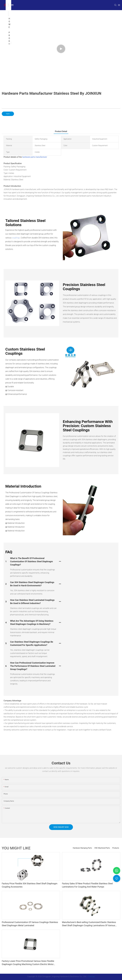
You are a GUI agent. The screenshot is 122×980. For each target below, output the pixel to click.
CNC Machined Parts (102, 848)
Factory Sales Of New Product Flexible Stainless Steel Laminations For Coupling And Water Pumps (87, 885)
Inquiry (8, 114)
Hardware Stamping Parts (82, 848)
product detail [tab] (61, 131)
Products (116, 848)
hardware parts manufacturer (35, 157)
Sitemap (91, 976)
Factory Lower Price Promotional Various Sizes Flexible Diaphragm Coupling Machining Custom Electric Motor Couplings (28, 963)
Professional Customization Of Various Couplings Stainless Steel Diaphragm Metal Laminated (30, 924)
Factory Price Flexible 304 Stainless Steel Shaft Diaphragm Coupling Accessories (30, 885)
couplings (16, 238)
